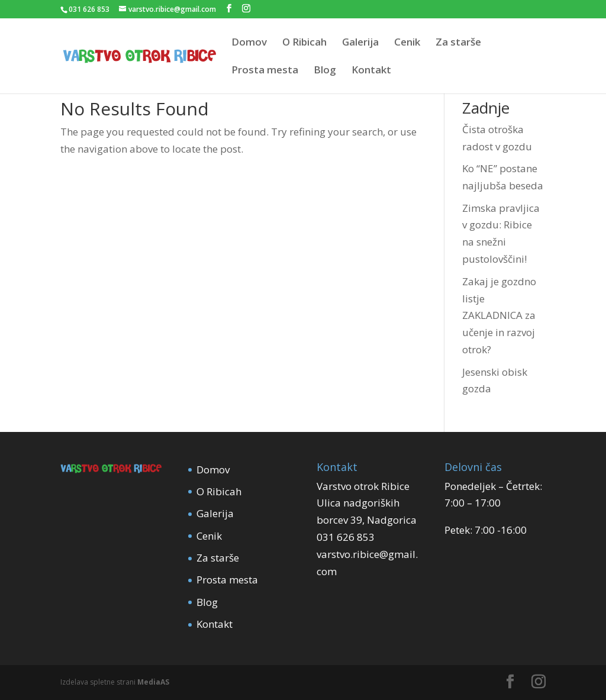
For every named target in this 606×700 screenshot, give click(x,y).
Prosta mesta (265, 71)
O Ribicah (304, 43)
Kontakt (371, 71)
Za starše (458, 43)
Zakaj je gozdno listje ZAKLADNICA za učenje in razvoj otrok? (499, 316)
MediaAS (153, 682)
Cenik (407, 43)
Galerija (360, 43)
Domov (249, 43)
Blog (325, 71)
